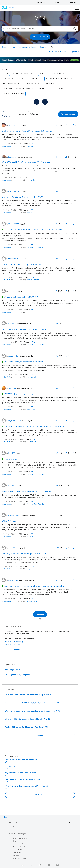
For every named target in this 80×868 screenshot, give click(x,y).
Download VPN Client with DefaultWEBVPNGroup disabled (28, 695)
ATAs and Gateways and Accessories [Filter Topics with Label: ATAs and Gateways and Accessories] (58, 79)
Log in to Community (14, 650)
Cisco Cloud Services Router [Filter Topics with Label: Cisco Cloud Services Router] (12, 94)
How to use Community (14, 642)
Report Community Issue (21, 838)
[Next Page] (45, 102)
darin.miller (31, 410)
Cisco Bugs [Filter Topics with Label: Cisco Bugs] (42, 89)
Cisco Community (8, 47)
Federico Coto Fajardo (35, 248)
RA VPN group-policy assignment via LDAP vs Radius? (27, 786)
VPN (32, 144)
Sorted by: (23, 114)
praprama (30, 569)
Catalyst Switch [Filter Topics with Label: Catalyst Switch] (49, 84)
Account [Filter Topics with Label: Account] (42, 74)
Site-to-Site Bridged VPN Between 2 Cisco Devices (26, 492)
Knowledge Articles (14, 670)
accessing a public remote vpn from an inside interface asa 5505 (35, 586)
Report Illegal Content (20, 859)
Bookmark (53, 52)
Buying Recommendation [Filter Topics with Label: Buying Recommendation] (11, 84)
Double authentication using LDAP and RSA (22, 265)
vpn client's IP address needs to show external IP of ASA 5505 (34, 427)
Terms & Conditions (19, 844)
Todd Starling (32, 213)
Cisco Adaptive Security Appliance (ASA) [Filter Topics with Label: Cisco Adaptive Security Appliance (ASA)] (17, 89)
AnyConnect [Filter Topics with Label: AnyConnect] (57, 74)
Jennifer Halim (32, 180)
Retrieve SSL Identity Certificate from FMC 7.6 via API (26, 727)
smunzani (30, 312)
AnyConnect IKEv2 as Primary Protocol (20, 773)
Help (14, 841)
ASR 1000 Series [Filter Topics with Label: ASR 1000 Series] (33, 79)
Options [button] (74, 52)
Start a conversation (40, 37)
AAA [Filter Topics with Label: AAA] (4, 74)
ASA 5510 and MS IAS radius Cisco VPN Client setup (27, 162)
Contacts (16, 827)
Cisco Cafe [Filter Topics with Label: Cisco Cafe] (57, 89)
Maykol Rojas (32, 601)
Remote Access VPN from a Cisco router (21, 760)
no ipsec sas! (10, 766)
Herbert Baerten (33, 280)
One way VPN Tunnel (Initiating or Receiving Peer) (25, 554)
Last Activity (6, 146)
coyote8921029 (33, 442)
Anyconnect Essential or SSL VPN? (21, 297)
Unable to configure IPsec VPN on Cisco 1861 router (27, 131)
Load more (40, 614)
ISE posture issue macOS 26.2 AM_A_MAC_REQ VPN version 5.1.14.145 (34, 703)
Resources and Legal (40, 834)
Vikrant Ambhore (33, 146)
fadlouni (30, 537)
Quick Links (40, 823)
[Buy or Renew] (41, 2)
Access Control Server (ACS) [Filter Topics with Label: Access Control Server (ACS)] (23, 74)
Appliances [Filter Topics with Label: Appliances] (7, 79)
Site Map (16, 856)
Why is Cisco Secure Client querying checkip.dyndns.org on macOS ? (33, 711)
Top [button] (6, 817)
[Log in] (56, 3)
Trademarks (17, 853)
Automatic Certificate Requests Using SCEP (22, 197)
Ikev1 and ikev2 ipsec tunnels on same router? (23, 779)
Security (43, 47)
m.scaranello (32, 377)
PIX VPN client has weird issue (19, 394)
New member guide (13, 645)
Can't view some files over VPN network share (24, 329)
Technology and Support (28, 47)
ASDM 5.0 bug (9, 521)
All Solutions (40, 795)
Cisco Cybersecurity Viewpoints (19, 675)
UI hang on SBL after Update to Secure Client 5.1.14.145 (27, 719)
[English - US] (73, 3)
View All (40, 736)
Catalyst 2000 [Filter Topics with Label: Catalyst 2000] (32, 84)
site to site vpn (11, 459)
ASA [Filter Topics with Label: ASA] (19, 79)
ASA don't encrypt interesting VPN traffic (24, 362)
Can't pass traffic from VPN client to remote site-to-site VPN (33, 230)
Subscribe (64, 52)
